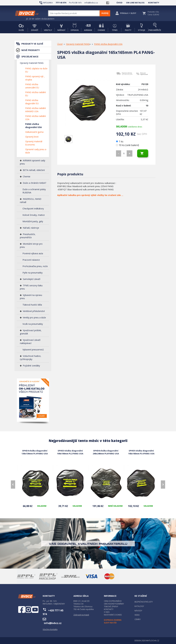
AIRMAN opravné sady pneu (33, 162)
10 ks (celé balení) (127, 145)
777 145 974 (61, 3)
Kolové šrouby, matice (34, 215)
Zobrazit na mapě (81, 615)
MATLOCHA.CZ (153, 641)
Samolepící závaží (32, 279)
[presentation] (13, 485)
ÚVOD (119, 3)
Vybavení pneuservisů (33, 350)
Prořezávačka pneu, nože (35, 266)
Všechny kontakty (50, 629)
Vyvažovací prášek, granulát (31, 332)
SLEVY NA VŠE (110, 623)
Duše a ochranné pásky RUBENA (34, 191)
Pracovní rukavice (31, 260)
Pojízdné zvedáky (31, 366)
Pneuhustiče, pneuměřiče (28, 236)
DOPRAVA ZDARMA (113, 620)
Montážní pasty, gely (33, 221)
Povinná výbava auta (33, 253)
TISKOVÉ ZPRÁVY (111, 607)
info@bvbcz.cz (91, 3)
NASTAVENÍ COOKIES (113, 615)
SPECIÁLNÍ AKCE (30, 57)
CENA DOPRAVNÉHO (113, 601)
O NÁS (107, 612)
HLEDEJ (105, 13)
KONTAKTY (154, 3)
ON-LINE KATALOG (135, 3)
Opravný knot (32, 137)
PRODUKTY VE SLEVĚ (32, 44)
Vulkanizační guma (34, 132)
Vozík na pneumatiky (33, 324)
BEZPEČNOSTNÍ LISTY (144, 602)
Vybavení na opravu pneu (31, 297)
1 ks (120, 141)
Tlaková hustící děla (32, 305)
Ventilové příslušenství (34, 311)
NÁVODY (138, 611)
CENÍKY (138, 619)
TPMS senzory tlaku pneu (31, 287)
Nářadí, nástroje (31, 228)
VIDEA (137, 615)
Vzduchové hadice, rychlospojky (31, 358)
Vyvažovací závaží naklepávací (30, 342)
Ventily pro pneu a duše (34, 317)
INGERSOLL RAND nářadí (31, 201)
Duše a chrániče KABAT (35, 183)
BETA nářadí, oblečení (34, 170)
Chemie (27, 176)
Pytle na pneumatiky (33, 273)
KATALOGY (139, 606)
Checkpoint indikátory (33, 209)
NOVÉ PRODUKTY (31, 50)
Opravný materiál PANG (32, 63)
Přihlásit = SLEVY (128, 13)
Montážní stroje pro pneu (31, 245)
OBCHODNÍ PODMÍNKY (114, 604)
